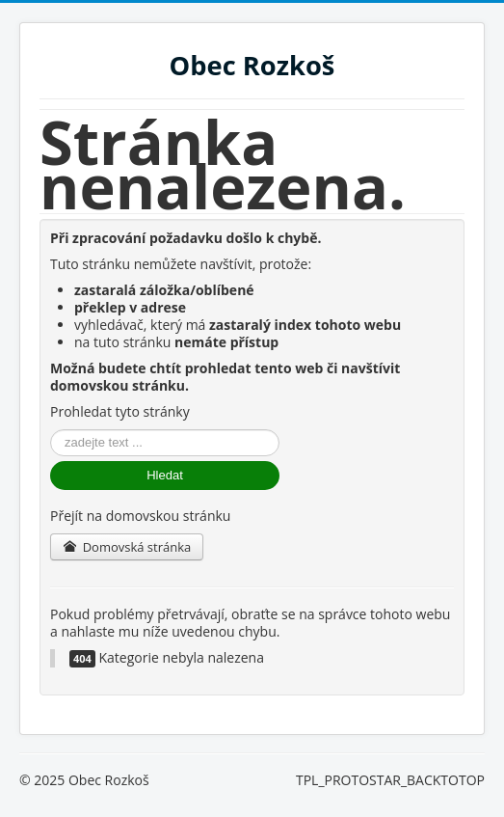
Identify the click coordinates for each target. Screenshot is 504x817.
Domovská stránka (127, 547)
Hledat (165, 475)
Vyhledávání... (51, 430)
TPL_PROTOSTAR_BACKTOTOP (390, 780)
